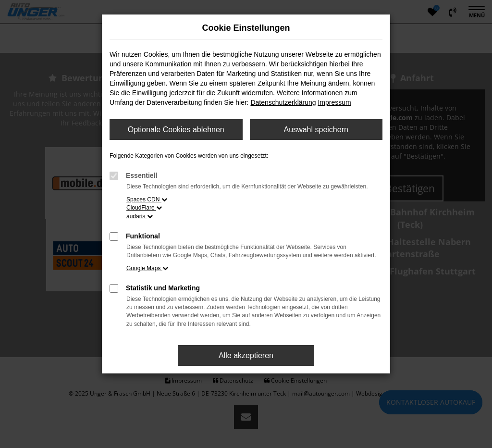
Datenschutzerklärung (283, 102)
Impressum (334, 102)
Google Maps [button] (147, 268)
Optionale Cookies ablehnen (176, 130)
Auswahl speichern (316, 130)
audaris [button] (140, 216)
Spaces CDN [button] (147, 199)
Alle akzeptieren (246, 355)
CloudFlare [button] (144, 208)
